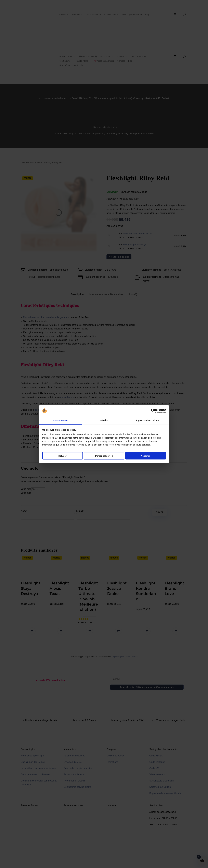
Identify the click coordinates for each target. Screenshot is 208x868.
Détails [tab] (104, 420)
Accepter (145, 456)
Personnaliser (104, 456)
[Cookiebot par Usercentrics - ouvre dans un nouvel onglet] (153, 411)
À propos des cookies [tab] (147, 420)
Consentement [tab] (61, 420)
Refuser (63, 456)
